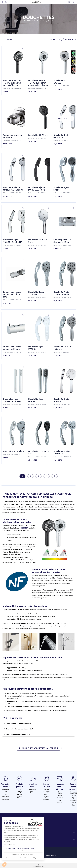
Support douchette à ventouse (13, 136)
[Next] (55, 476)
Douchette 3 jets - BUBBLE (62, 400)
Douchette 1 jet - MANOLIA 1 (61, 136)
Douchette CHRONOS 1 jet (38, 452)
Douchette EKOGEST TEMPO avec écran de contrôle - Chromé (38, 83)
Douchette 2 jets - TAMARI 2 (62, 452)
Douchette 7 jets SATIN (61, 189)
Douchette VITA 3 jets (13, 451)
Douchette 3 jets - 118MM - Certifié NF (13, 241)
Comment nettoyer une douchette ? (19, 724)
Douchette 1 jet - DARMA (36, 400)
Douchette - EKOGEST (59, 82)
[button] (39, 748)
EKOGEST (24, 528)
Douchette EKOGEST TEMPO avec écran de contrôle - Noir (13, 83)
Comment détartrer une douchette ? (19, 729)
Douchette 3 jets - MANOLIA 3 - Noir (37, 189)
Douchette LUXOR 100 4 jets (62, 348)
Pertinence (55, 39)
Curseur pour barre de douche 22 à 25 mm (12, 294)
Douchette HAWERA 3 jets (38, 241)
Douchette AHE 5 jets (38, 135)
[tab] (38, 724)
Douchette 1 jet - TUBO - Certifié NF (12, 400)
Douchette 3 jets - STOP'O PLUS (37, 293)
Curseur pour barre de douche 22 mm (12, 348)
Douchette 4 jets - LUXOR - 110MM (62, 293)
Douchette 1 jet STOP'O (36, 348)
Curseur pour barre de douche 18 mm (62, 241)
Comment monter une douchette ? (18, 734)
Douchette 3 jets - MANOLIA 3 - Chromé (13, 189)
